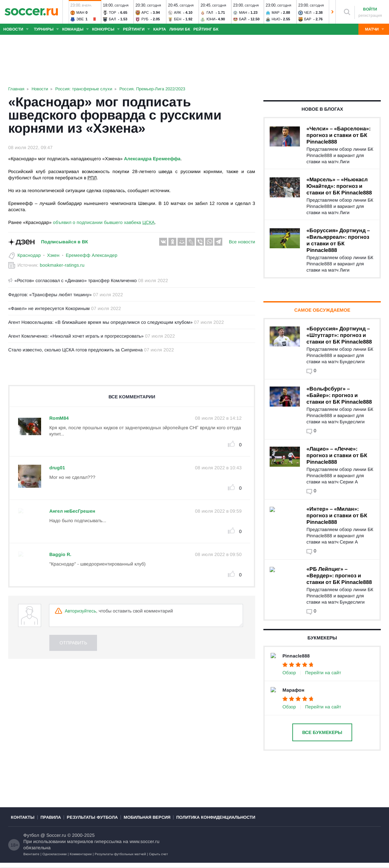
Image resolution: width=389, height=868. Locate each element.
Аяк (178, 12)
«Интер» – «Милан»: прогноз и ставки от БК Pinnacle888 (337, 515)
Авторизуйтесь (80, 611)
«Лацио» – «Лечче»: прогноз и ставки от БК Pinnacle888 (337, 455)
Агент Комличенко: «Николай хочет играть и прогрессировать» (76, 336)
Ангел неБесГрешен (72, 511)
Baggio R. (60, 554)
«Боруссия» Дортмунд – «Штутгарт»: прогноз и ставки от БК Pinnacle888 (339, 335)
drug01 (57, 468)
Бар (308, 19)
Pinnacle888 (296, 656)
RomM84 (59, 418)
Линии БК (180, 29)
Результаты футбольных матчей (120, 859)
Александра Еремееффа (152, 159)
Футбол (31, 840)
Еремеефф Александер (92, 255)
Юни (211, 19)
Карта (160, 29)
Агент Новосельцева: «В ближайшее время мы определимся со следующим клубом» (100, 322)
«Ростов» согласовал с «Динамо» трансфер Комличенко (73, 280)
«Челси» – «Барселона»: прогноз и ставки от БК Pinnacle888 (339, 135)
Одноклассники (55, 859)
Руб (145, 19)
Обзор (289, 673)
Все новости (242, 242)
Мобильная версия (147, 823)
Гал (210, 12)
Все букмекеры (322, 732)
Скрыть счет (158, 859)
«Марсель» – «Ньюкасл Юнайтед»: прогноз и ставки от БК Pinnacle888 (339, 186)
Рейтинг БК (206, 29)
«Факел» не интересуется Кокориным (49, 308)
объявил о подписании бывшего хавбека (104, 222)
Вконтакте (31, 859)
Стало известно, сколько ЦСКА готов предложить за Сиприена (75, 350)
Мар (276, 12)
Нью (276, 19)
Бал (112, 19)
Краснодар (29, 255)
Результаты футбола (92, 823)
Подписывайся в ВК (65, 242)
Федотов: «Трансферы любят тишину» (50, 295)
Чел (308, 12)
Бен (178, 19)
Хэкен (53, 255)
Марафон (293, 690)
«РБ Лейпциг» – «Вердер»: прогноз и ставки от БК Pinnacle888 (339, 576)
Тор (112, 12)
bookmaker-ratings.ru (62, 265)
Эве (80, 19)
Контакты (23, 823)
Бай (243, 19)
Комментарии (81, 859)
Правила (51, 823)
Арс (145, 12)
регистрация (370, 15)
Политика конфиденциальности (216, 823)
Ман (80, 12)
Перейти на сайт (323, 673)
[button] (66, 12)
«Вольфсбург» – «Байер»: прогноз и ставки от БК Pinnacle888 (339, 395)
